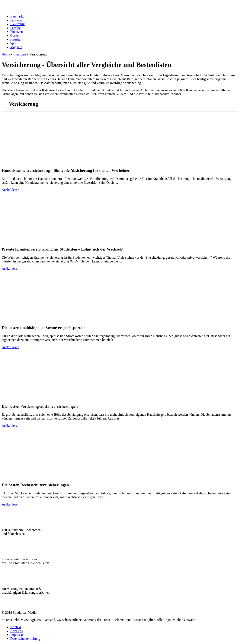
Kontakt (16, 627)
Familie (15, 28)
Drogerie (16, 20)
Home (6, 54)
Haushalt (16, 39)
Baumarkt (17, 16)
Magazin (16, 47)
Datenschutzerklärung (25, 639)
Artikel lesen (10, 190)
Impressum (18, 635)
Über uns (16, 631)
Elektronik (17, 24)
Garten (15, 36)
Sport (14, 43)
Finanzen (17, 32)
